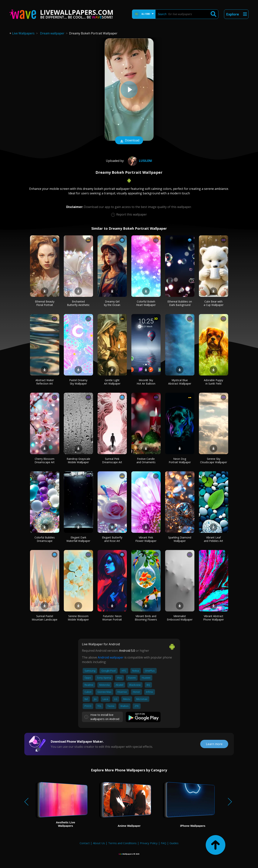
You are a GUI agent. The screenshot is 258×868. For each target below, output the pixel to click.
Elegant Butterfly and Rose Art (112, 539)
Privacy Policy (149, 843)
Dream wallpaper (52, 33)
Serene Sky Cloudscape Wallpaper (214, 460)
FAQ (164, 843)
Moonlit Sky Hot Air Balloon (146, 382)
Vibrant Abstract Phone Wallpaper (213, 618)
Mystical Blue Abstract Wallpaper (180, 382)
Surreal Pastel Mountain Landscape (45, 618)
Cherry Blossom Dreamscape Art (45, 460)
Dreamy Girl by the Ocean (112, 303)
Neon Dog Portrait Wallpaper (180, 460)
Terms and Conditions (122, 843)
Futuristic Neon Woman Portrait (112, 618)
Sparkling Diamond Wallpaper (180, 539)
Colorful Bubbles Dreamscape (45, 539)
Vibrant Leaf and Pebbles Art (213, 539)
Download (129, 141)
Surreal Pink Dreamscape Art (112, 460)
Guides (174, 843)
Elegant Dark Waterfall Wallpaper (78, 539)
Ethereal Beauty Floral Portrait (45, 303)
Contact (85, 843)
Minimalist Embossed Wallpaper (180, 618)
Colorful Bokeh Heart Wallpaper (146, 303)
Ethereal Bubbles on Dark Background (180, 303)
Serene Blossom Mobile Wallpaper (78, 618)
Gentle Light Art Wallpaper (112, 382)
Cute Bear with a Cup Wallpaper (214, 303)
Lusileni (139, 161)
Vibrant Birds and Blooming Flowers (146, 618)
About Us (99, 843)
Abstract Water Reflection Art (45, 382)
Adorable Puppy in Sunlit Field (213, 382)
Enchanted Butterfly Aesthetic (78, 303)
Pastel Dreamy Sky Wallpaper (78, 382)
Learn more (214, 744)
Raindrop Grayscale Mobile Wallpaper (78, 460)
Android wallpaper (111, 657)
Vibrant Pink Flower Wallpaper (146, 539)
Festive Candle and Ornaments (146, 460)
